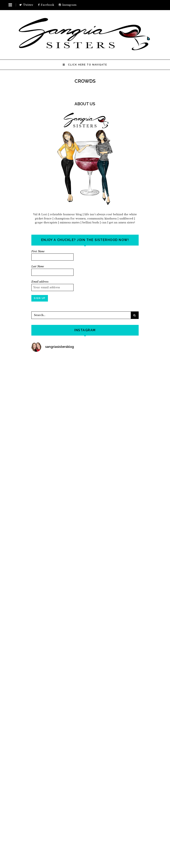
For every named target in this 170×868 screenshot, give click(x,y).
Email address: (40, 282)
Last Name (38, 266)
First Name (38, 251)
